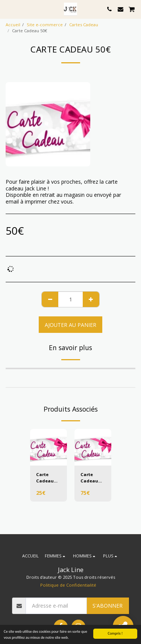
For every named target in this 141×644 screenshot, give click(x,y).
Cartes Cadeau (84, 25)
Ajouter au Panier (70, 325)
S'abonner (108, 606)
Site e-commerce (45, 25)
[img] (49, 447)
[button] (8, 9)
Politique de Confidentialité (68, 585)
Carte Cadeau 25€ (45, 478)
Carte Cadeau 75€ (89, 478)
